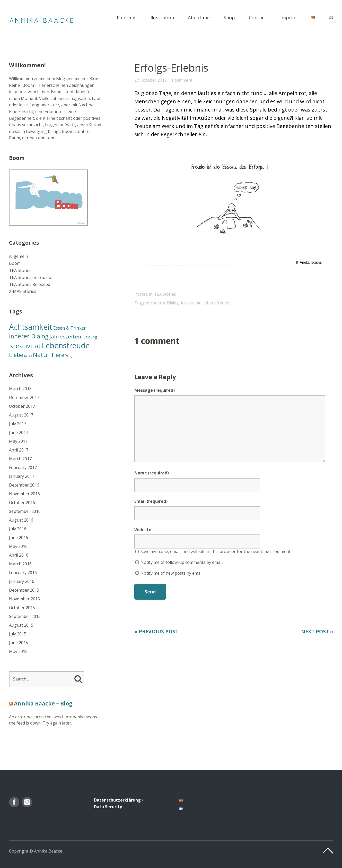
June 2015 (19, 643)
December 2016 (24, 485)
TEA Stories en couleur (31, 277)
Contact (258, 18)
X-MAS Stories (23, 291)
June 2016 (19, 538)
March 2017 (20, 459)
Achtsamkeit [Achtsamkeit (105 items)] (31, 327)
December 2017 (24, 397)
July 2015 (18, 634)
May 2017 (18, 441)
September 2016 (25, 511)
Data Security (108, 807)
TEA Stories (165, 294)
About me (199, 18)
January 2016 (22, 581)
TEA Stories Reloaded (30, 284)
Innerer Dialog (165, 303)
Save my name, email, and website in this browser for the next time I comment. (216, 551)
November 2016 (24, 494)
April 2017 (19, 450)
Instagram (27, 802)
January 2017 (22, 476)
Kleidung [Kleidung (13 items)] (90, 337)
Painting (126, 18)
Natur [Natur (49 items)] (41, 355)
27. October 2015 (151, 80)
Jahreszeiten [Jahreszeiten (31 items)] (65, 336)
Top (328, 851)
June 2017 (19, 432)
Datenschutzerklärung (117, 800)
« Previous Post (157, 631)
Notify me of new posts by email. (172, 573)
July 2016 (18, 529)
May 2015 (18, 651)
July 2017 (18, 424)
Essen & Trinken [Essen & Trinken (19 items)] (70, 328)
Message (155, 390)
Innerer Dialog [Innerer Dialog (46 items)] (29, 336)
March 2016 (20, 564)
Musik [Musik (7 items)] (28, 356)
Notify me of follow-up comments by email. (182, 562)
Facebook (14, 802)
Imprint (289, 18)
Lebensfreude (217, 303)
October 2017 (22, 406)
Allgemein (19, 256)
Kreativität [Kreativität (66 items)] (25, 346)
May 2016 (18, 546)
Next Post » (317, 631)
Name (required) (152, 473)
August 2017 (21, 415)
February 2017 (23, 467)
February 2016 (23, 573)
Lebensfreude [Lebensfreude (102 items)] (66, 345)
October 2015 (22, 608)
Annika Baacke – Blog (43, 703)
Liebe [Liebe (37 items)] (16, 355)
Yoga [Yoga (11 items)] (69, 356)
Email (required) (151, 501)
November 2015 (24, 599)
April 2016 (19, 555)
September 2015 (25, 616)
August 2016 (21, 520)
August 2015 (21, 625)
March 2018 (20, 389)
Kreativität (191, 303)
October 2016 (22, 503)
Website (143, 530)
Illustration (162, 18)
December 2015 (24, 590)
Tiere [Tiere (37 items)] (58, 355)
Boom (15, 263)
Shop (229, 18)
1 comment (182, 80)
